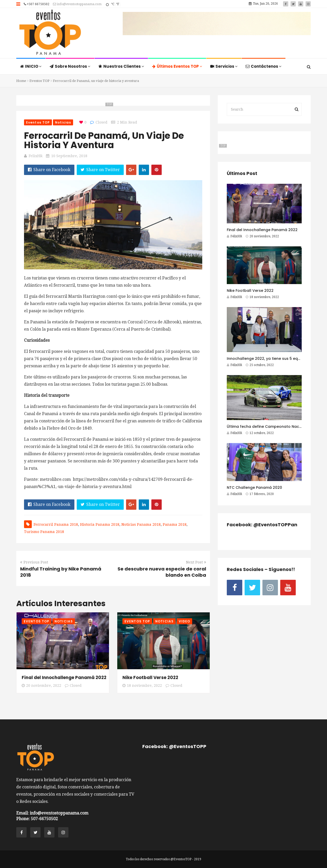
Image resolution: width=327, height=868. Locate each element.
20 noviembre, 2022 (41, 686)
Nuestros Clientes (121, 66)
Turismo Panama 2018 (44, 532)
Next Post (196, 562)
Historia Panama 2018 (100, 524)
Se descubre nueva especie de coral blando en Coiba (162, 572)
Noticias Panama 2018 (141, 524)
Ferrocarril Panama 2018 (56, 524)
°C (113, 4)
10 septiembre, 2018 (69, 156)
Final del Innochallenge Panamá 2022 (64, 677)
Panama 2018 (175, 524)
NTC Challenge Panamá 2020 (254, 488)
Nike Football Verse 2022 (150, 677)
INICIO (31, 66)
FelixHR (36, 156)
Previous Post (34, 562)
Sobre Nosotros (70, 66)
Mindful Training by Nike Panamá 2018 (61, 572)
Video (185, 621)
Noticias (63, 122)
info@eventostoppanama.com (77, 4)
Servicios (224, 66)
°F (118, 4)
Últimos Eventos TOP (177, 66)
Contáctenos (264, 66)
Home (21, 81)
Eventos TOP (40, 81)
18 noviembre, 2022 (142, 686)
